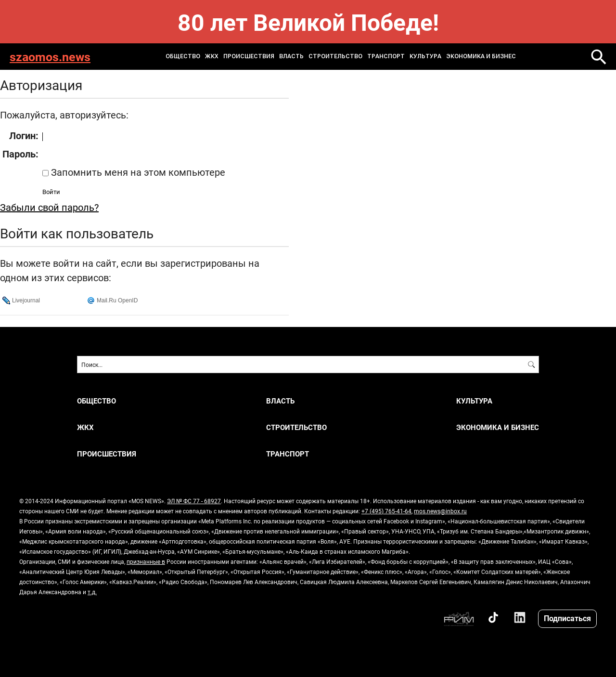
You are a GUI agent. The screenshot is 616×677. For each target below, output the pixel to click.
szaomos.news (50, 57)
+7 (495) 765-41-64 (386, 511)
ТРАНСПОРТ (386, 56)
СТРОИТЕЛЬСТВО (335, 56)
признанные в (146, 561)
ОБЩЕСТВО (183, 56)
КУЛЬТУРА (425, 56)
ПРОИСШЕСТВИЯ (249, 56)
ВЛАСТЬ (291, 56)
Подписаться (567, 618)
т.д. (92, 592)
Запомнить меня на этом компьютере (137, 172)
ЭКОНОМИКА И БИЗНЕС (481, 56)
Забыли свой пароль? (49, 207)
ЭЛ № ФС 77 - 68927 (194, 501)
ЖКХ (212, 56)
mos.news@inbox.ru (440, 511)
